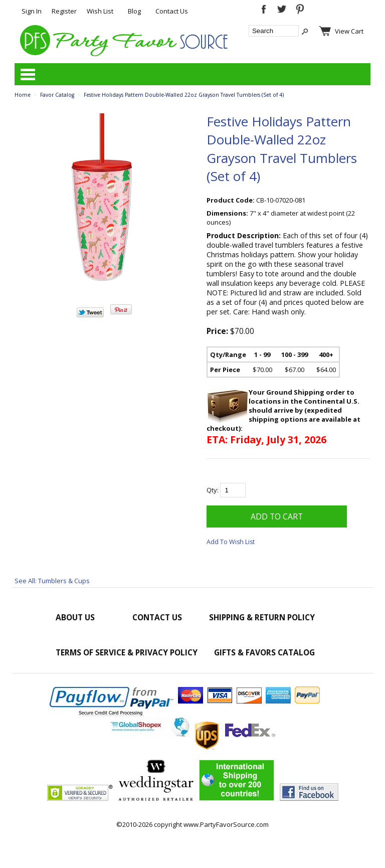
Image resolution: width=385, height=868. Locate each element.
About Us (75, 617)
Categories (28, 74)
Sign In (32, 11)
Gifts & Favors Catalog (264, 652)
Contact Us (172, 11)
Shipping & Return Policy (262, 617)
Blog (134, 11)
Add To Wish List (231, 542)
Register (64, 11)
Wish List (100, 11)
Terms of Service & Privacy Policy (127, 652)
